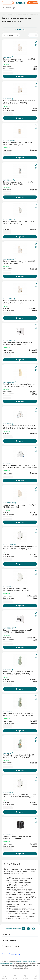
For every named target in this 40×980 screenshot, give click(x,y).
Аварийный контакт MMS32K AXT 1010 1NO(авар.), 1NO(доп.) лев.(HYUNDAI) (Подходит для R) (19, 714)
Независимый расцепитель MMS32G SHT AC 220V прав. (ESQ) (20, 506)
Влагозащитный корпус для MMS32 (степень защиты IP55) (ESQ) (17, 343)
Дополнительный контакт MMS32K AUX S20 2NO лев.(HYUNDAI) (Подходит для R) (20, 466)
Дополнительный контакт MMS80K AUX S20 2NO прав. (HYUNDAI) (19, 60)
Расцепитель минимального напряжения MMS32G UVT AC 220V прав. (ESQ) (20, 548)
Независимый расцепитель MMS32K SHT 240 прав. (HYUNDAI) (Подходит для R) (20, 796)
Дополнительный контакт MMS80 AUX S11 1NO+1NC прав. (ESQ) (19, 302)
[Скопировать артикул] (8, 57)
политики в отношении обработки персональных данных (19, 963)
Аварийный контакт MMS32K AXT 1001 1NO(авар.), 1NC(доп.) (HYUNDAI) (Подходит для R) (19, 673)
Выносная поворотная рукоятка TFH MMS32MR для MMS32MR (18, 631)
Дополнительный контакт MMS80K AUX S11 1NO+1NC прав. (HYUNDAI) (19, 102)
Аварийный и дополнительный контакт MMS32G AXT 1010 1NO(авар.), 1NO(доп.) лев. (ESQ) (20, 385)
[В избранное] (36, 42)
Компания (6, 935)
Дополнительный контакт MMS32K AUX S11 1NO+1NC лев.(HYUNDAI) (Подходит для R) (19, 427)
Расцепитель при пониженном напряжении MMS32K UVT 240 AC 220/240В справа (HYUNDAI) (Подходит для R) (19, 589)
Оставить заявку (8, 3)
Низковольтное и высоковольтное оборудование (27, 14)
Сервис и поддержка (11, 946)
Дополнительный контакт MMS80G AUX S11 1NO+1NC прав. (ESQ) (19, 262)
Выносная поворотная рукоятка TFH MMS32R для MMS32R (18, 837)
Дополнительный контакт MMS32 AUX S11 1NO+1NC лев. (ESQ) (19, 223)
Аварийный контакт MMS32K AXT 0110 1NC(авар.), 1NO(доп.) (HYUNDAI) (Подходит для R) (19, 756)
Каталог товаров (9, 940)
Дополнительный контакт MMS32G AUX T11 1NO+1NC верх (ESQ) (19, 143)
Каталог (10, 14)
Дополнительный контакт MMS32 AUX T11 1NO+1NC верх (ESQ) (19, 183)
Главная (4, 14)
